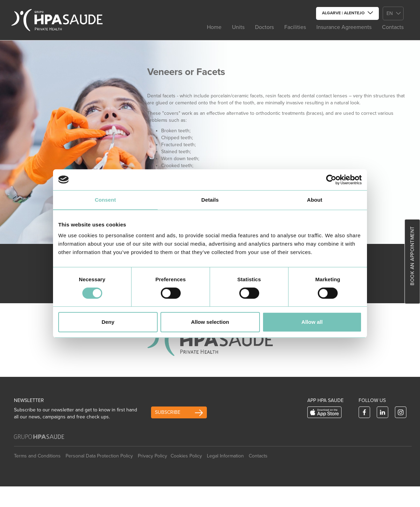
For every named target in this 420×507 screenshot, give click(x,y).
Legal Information (225, 456)
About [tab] (315, 200)
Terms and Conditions (37, 456)
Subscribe (168, 412)
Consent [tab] (106, 200)
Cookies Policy (186, 456)
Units (238, 27)
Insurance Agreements (344, 27)
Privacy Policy (152, 456)
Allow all (312, 322)
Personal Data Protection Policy (99, 456)
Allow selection (210, 322)
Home (214, 27)
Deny (108, 322)
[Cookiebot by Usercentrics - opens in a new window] (331, 180)
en (390, 13)
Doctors (264, 27)
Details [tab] (210, 200)
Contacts (393, 27)
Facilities (295, 27)
